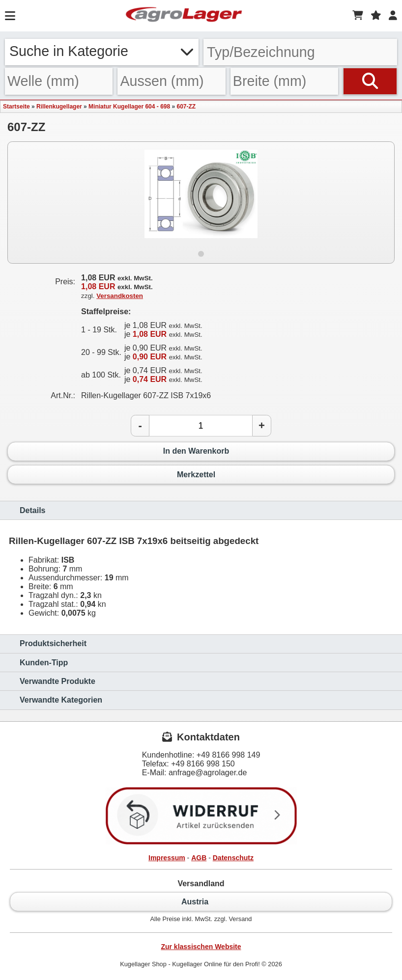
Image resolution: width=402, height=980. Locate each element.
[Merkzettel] (376, 16)
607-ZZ (187, 107)
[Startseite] (184, 16)
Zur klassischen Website (201, 947)
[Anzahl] (201, 426)
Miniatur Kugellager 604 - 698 (129, 107)
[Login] (393, 16)
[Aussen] (171, 81)
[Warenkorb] (358, 16)
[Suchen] (370, 81)
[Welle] (59, 81)
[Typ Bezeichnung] (300, 52)
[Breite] (284, 81)
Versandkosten (120, 296)
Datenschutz (233, 858)
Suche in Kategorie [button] (102, 51)
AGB (199, 858)
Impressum (167, 858)
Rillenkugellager (59, 107)
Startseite (16, 107)
